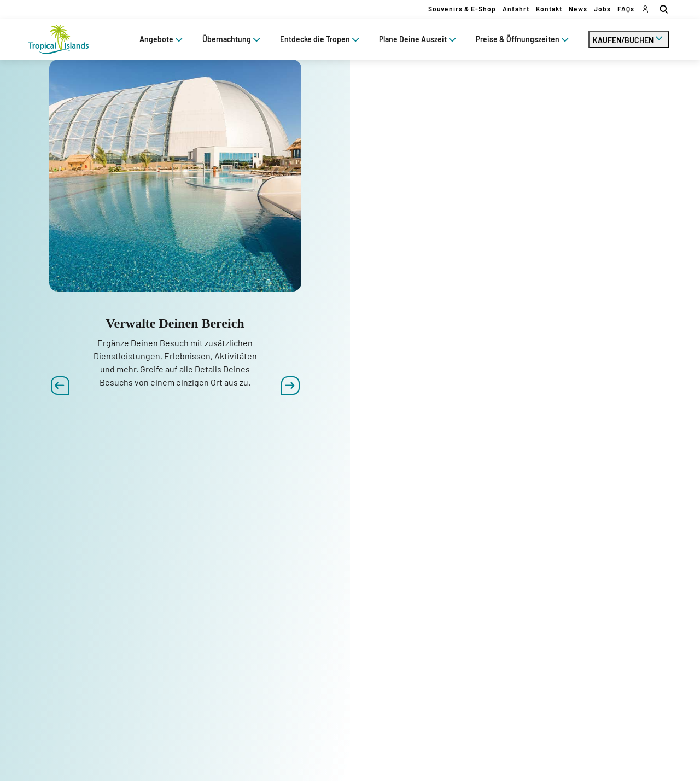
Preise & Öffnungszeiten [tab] (523, 39)
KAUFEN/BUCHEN (629, 38)
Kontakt (549, 9)
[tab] (629, 39)
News (578, 9)
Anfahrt (516, 9)
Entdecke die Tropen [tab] (321, 39)
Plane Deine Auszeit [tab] (419, 39)
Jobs (602, 9)
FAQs (626, 9)
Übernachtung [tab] (232, 39)
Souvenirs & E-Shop (462, 9)
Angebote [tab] (162, 39)
